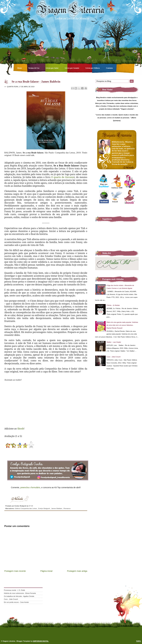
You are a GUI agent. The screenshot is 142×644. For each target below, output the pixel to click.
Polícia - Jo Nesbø (113, 305)
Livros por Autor (52, 68)
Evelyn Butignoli (44, 508)
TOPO (139, 641)
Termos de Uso (34, 68)
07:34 (31, 506)
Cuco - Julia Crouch (114, 357)
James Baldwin (57, 508)
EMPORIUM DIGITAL (41, 641)
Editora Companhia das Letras (26, 508)
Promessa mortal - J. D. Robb (14, 590)
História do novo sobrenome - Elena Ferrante (20, 593)
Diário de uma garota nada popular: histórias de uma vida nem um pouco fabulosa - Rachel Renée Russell (122, 325)
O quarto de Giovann (63, 177)
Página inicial (46, 571)
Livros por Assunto (72, 68)
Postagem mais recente (15, 571)
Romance (67, 508)
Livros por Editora (93, 68)
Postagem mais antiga (77, 571)
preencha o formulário (30, 487)
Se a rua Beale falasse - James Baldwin (36, 82)
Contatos (109, 68)
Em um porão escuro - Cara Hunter (16, 602)
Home (20, 68)
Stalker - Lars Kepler (114, 342)
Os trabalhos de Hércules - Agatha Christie (19, 596)
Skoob (21, 429)
